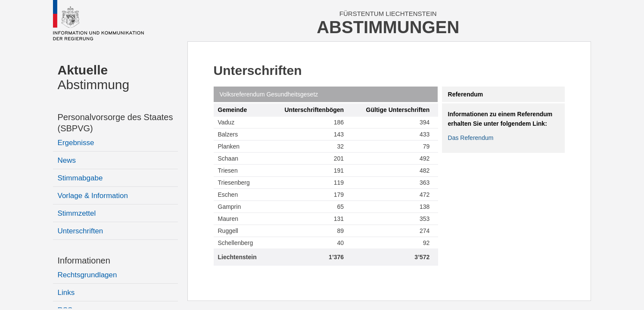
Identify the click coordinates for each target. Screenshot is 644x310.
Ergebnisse (76, 143)
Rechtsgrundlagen (87, 275)
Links (66, 293)
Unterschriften (81, 231)
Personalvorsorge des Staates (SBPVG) (115, 123)
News (67, 160)
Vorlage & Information (93, 196)
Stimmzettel (77, 213)
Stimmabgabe (80, 178)
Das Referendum (471, 138)
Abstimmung (94, 77)
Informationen (84, 260)
